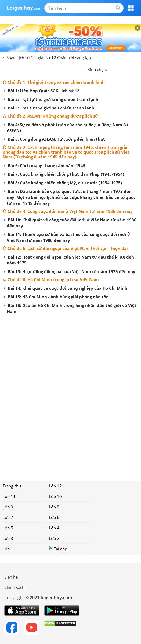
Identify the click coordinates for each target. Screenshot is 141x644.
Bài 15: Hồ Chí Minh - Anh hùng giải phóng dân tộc (57, 297)
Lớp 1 (8, 549)
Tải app (58, 549)
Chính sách (14, 587)
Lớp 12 (55, 486)
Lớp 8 (54, 507)
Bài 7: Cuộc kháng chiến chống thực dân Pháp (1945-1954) (65, 174)
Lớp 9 (8, 507)
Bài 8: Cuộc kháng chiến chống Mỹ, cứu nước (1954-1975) (64, 183)
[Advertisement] (70, 395)
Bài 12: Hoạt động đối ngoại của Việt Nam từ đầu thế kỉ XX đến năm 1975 (70, 260)
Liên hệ (11, 577)
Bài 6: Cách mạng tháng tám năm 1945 (46, 165)
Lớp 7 (8, 517)
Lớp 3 (8, 538)
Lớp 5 (8, 528)
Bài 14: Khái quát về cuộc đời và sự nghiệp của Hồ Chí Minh (67, 288)
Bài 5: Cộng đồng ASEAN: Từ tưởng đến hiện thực (56, 139)
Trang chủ (12, 486)
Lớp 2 (54, 538)
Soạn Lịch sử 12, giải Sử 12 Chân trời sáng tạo (49, 58)
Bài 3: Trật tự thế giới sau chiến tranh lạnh (50, 108)
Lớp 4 (54, 528)
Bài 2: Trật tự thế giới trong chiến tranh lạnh (53, 99)
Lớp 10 (55, 496)
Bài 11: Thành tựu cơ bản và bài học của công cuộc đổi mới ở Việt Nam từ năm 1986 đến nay (68, 237)
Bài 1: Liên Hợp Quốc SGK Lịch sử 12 (43, 91)
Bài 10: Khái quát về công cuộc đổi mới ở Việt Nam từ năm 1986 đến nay (72, 223)
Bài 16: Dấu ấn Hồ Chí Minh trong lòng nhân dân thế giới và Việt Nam (72, 308)
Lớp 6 (54, 517)
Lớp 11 (9, 496)
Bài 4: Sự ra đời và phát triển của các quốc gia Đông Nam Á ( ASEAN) (68, 128)
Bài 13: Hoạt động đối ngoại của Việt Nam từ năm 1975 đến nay (71, 271)
